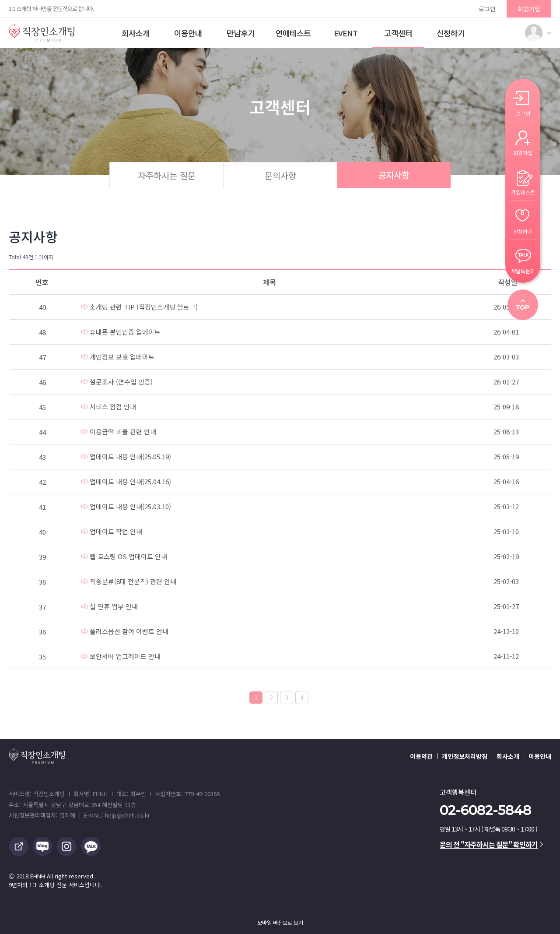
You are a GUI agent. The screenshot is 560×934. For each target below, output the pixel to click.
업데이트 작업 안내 (112, 531)
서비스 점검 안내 (109, 407)
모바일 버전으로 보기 (280, 923)
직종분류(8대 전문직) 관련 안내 (129, 581)
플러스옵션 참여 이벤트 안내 (125, 631)
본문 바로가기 (0, 0)
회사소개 (136, 33)
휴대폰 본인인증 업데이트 (121, 332)
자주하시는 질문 (167, 175)
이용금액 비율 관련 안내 (119, 432)
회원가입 (529, 9)
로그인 (487, 9)
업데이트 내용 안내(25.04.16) (126, 481)
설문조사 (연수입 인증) (117, 382)
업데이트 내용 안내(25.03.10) (126, 506)
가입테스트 (523, 192)
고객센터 (398, 33)
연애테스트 (293, 33)
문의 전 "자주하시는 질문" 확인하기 (491, 844)
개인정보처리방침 (465, 756)
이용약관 (421, 756)
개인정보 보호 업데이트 (118, 357)
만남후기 (241, 33)
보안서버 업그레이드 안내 (121, 656)
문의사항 (280, 175)
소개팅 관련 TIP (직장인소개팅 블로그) (140, 307)
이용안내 (188, 33)
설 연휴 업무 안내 (110, 606)
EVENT (346, 33)
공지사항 (394, 175)
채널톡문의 (523, 270)
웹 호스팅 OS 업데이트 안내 (124, 556)
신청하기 (451, 33)
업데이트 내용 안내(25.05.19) (126, 456)
